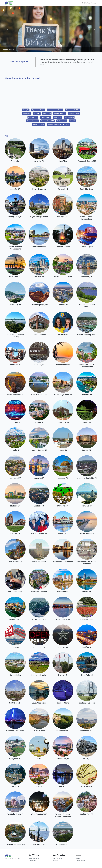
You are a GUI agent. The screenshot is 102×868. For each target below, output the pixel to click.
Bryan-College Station (38, 110)
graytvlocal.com (34, 858)
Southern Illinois (62, 121)
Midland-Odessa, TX (60, 114)
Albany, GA (26, 110)
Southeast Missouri (32, 121)
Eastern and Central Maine (55, 110)
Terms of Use (81, 860)
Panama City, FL (33, 117)
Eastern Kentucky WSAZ (73, 110)
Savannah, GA (58, 117)
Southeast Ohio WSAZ (47, 121)
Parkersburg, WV (45, 117)
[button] (8, 29)
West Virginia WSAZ (38, 125)
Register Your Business (89, 3)
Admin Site (32, 860)
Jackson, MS (27, 114)
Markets (55, 860)
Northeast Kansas (74, 114)
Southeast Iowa (69, 117)
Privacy (79, 858)
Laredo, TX (37, 114)
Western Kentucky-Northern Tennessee (58, 125)
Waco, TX (72, 121)
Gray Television (57, 858)
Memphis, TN (47, 114)
